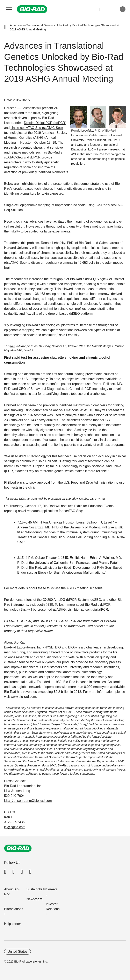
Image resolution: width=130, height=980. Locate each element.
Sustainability (36, 889)
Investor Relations (53, 907)
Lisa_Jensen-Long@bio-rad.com (28, 801)
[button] (5, 27)
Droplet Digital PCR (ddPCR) (45, 123)
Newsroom (34, 899)
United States (17, 952)
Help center (13, 924)
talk (13, 346)
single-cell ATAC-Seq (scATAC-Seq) (37, 128)
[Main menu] (9, 9)
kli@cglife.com (15, 827)
